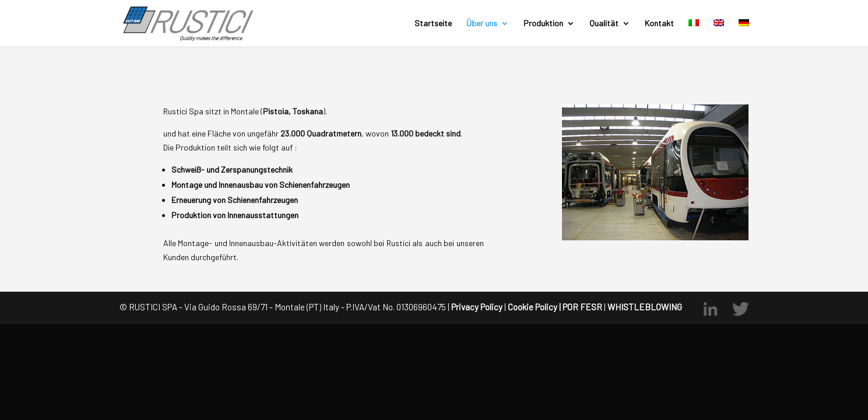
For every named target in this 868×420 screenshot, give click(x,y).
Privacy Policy (477, 307)
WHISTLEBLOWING (644, 307)
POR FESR (582, 307)
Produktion (543, 24)
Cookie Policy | (534, 307)
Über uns (482, 24)
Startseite (433, 24)
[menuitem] (694, 33)
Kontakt (659, 24)
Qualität (604, 24)
